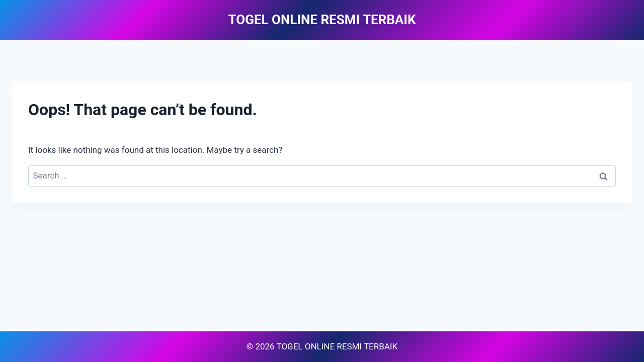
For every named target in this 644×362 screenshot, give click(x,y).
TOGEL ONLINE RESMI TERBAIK (337, 346)
